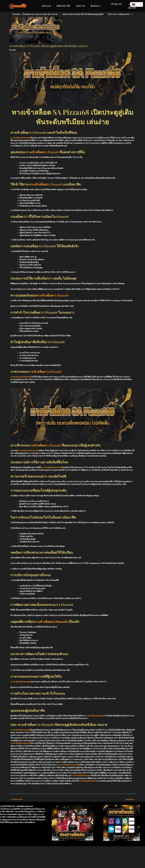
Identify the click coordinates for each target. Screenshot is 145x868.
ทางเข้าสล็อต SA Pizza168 (21, 138)
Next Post (130, 800)
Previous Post (16, 800)
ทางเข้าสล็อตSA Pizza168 (43, 152)
